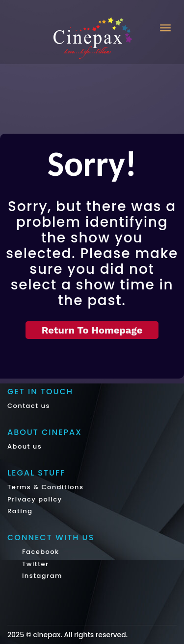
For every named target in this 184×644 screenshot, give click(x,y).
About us (25, 446)
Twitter (34, 564)
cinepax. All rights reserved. (80, 635)
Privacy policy (35, 499)
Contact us (29, 406)
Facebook (39, 552)
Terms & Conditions (45, 487)
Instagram (41, 576)
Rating (20, 511)
